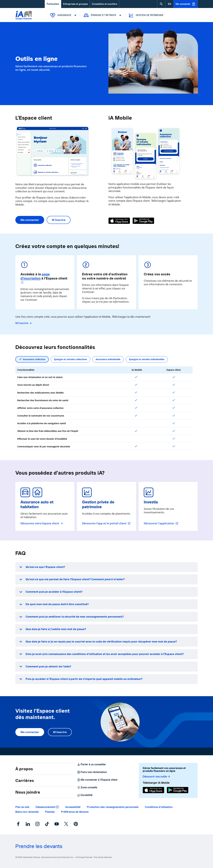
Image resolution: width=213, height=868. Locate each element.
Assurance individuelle (108, 359)
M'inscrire (59, 220)
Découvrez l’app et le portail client (106, 523)
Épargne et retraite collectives (71, 359)
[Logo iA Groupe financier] (24, 16)
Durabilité (85, 795)
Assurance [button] (63, 15)
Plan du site (22, 807)
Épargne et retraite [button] (102, 15)
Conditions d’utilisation (159, 807)
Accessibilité (73, 807)
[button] (161, 4)
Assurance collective (34, 359)
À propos (24, 769)
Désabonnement (45, 807)
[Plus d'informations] (23, 283)
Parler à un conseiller (92, 765)
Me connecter (186, 4)
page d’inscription (35, 276)
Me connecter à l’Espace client (97, 780)
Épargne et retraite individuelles (147, 359)
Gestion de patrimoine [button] (146, 15)
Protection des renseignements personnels (113, 807)
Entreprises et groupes (75, 4)
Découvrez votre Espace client (42, 523)
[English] (170, 4)
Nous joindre (28, 792)
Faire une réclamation (92, 772)
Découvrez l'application (161, 523)
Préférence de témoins (75, 812)
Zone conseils (87, 788)
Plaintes (50, 812)
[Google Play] (143, 221)
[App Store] (119, 221)
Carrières (25, 780)
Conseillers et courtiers (104, 4)
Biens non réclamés (27, 812)
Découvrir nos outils (157, 777)
